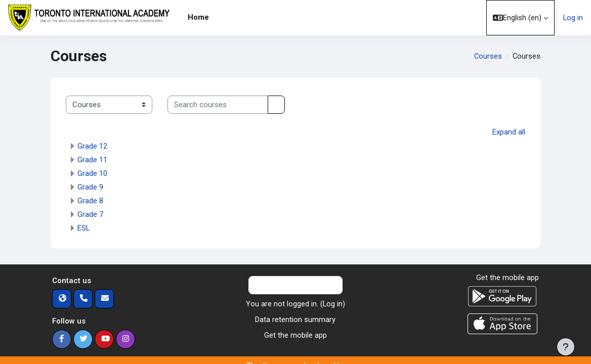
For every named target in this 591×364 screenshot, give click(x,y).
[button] (520, 18)
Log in (573, 18)
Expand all (509, 132)
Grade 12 (92, 146)
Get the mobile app (296, 335)
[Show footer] (566, 347)
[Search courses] (218, 105)
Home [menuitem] (198, 17)
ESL (84, 227)
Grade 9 (90, 187)
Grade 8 (90, 200)
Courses (487, 57)
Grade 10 (92, 173)
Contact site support (296, 285)
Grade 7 (90, 214)
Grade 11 (92, 159)
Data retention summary (295, 319)
